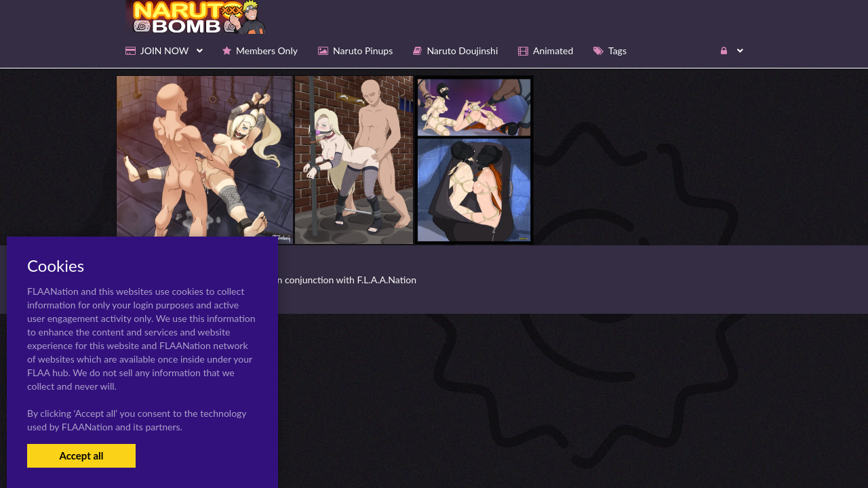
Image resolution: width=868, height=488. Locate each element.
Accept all (81, 455)
